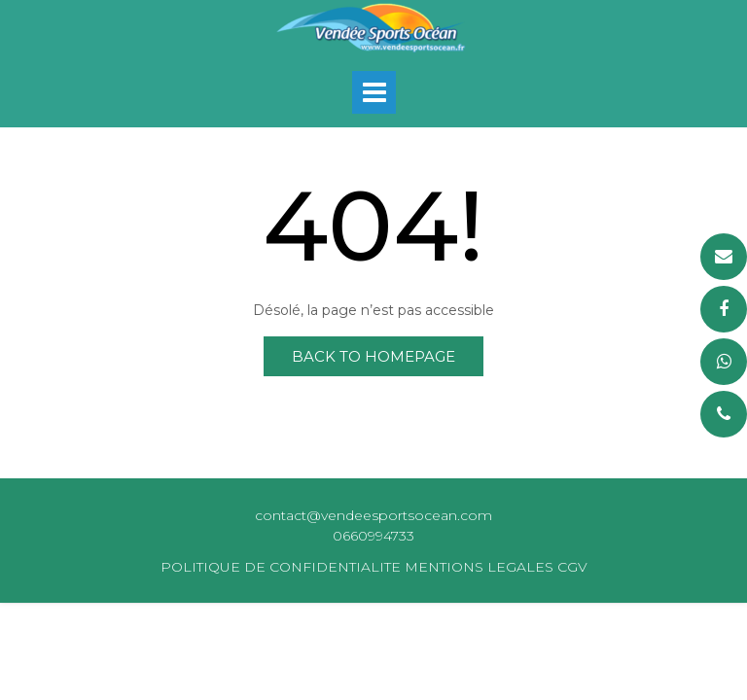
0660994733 (373, 536)
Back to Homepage (373, 356)
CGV (572, 567)
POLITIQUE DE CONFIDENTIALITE (281, 567)
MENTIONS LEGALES (479, 567)
